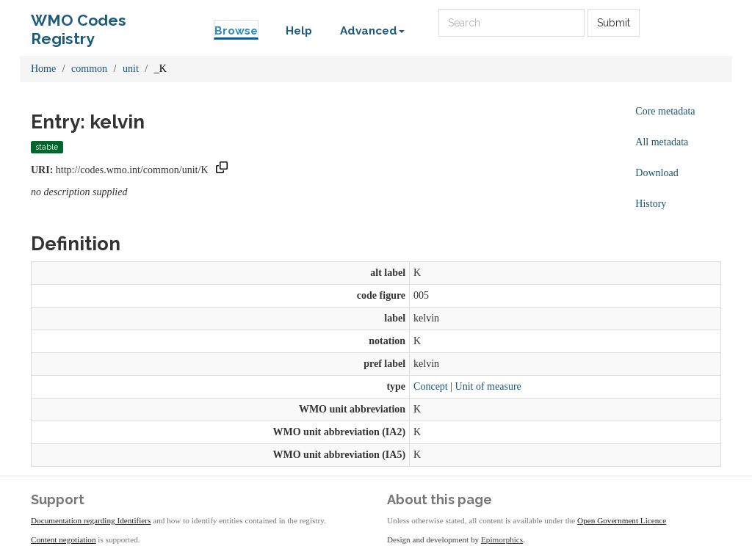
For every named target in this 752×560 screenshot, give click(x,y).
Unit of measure (488, 386)
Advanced (372, 31)
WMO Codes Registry (79, 24)
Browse (236, 31)
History (651, 204)
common (89, 69)
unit (131, 69)
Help (299, 31)
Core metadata (665, 111)
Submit (614, 23)
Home (43, 69)
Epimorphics (502, 539)
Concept (431, 386)
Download (657, 173)
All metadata (662, 142)
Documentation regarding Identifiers (91, 520)
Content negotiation (64, 539)
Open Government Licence (622, 520)
